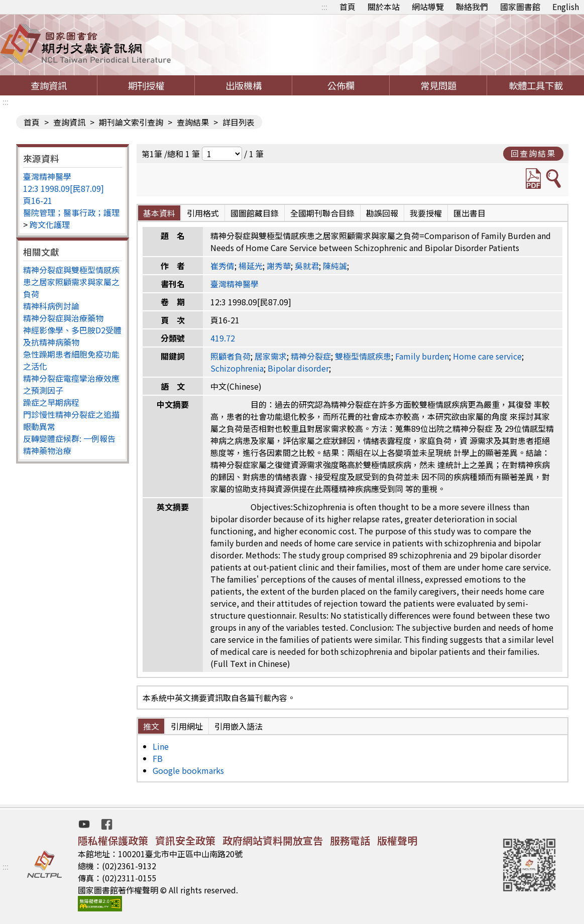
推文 (151, 726)
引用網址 (187, 726)
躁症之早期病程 (51, 402)
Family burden (422, 356)
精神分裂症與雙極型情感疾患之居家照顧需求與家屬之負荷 (71, 282)
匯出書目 (470, 213)
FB (158, 758)
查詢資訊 (49, 85)
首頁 (347, 7)
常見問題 (438, 85)
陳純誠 (335, 266)
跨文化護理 (50, 224)
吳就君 (307, 266)
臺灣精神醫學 (47, 176)
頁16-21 (38, 200)
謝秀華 (279, 266)
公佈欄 (341, 85)
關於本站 (384, 7)
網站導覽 (428, 7)
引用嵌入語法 (239, 726)
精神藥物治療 (47, 450)
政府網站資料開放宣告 (273, 840)
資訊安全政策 (185, 840)
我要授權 (426, 213)
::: (324, 7)
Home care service (487, 356)
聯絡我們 (472, 7)
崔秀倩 (222, 266)
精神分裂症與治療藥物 (63, 318)
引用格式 (203, 213)
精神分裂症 (311, 356)
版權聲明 (397, 840)
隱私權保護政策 (113, 840)
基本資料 (159, 213)
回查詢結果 (533, 153)
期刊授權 (146, 85)
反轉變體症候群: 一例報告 (69, 438)
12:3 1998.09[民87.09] (64, 188)
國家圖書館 (520, 7)
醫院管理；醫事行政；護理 (71, 212)
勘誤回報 (382, 213)
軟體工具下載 (536, 85)
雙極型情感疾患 (363, 356)
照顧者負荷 (230, 356)
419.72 (223, 338)
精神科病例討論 (51, 306)
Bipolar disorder (298, 368)
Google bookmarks (188, 770)
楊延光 (251, 266)
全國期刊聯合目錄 (322, 213)
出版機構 (244, 85)
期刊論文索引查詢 (131, 122)
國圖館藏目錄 (255, 213)
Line (161, 746)
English (566, 7)
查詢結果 (193, 122)
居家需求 (271, 356)
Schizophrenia (237, 368)
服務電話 (350, 840)
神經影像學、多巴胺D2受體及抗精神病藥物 (72, 336)
